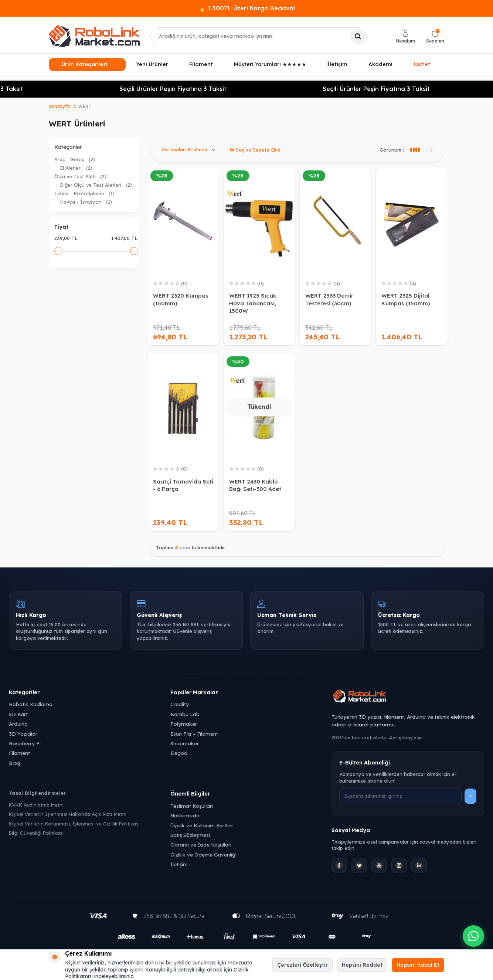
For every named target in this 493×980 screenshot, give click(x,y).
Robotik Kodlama (31, 704)
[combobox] (259, 36)
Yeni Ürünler (152, 64)
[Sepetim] (435, 36)
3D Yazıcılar (23, 734)
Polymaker (184, 724)
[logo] (94, 36)
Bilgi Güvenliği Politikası (36, 833)
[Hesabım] (405, 36)
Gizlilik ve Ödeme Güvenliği (203, 854)
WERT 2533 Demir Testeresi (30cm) (329, 299)
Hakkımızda (185, 815)
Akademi (380, 64)
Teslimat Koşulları (192, 806)
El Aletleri (76, 168)
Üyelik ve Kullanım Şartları (202, 825)
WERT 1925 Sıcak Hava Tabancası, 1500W (253, 303)
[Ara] (358, 36)
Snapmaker (185, 743)
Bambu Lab (185, 714)
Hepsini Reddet (362, 965)
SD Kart (18, 714)
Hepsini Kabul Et (418, 965)
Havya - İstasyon (86, 202)
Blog (15, 763)
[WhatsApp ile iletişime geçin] (473, 936)
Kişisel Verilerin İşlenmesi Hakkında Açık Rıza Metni (68, 814)
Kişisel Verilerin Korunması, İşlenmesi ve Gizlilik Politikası (74, 824)
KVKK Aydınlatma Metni (36, 805)
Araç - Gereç (75, 159)
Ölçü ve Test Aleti (80, 176)
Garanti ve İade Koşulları (201, 845)
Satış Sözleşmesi (190, 835)
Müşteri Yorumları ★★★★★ (270, 64)
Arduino (18, 724)
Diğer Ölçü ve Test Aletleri (96, 185)
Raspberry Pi (25, 743)
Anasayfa (59, 106)
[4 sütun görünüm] (429, 150)
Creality (180, 704)
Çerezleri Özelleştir (302, 965)
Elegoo (179, 753)
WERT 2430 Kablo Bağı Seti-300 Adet (255, 485)
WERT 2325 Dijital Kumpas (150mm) (406, 299)
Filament (201, 64)
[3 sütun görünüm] (415, 150)
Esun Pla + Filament (194, 734)
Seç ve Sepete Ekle (255, 150)
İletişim (337, 64)
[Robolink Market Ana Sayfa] (408, 697)
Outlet (422, 63)
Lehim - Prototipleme (84, 193)
